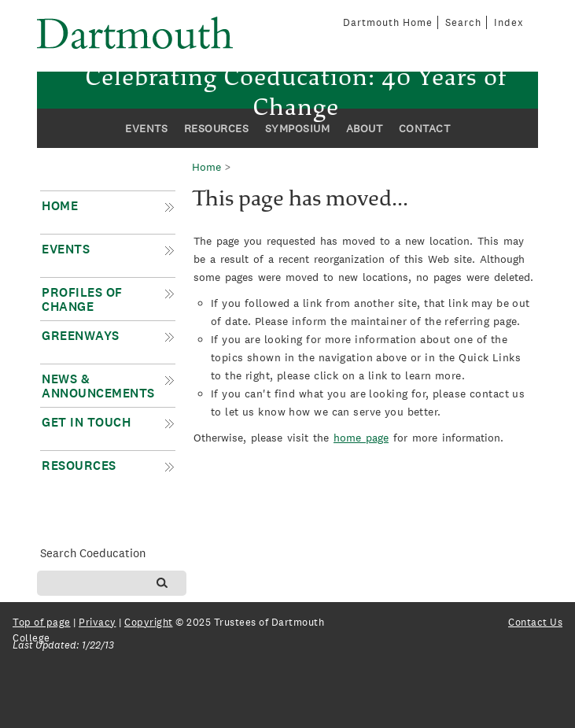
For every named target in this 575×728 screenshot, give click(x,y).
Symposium (298, 128)
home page (361, 438)
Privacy (98, 622)
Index (509, 22)
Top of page (42, 622)
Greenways (81, 336)
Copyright (149, 622)
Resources (217, 128)
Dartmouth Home (388, 22)
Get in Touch (86, 422)
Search (463, 22)
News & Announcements (98, 386)
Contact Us (535, 622)
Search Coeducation (93, 553)
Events (146, 128)
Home (60, 206)
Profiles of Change (82, 299)
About (365, 128)
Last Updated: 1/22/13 (63, 645)
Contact (425, 128)
